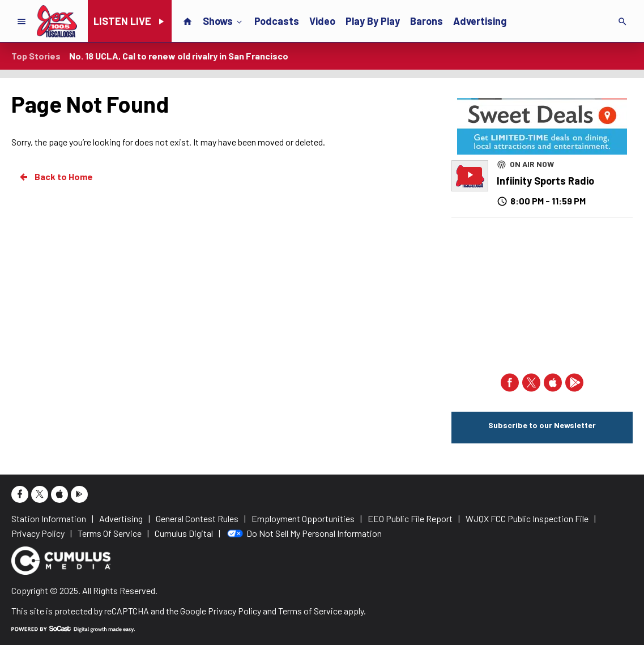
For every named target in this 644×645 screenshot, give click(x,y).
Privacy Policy (234, 611)
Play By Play (373, 21)
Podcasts (277, 21)
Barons (427, 21)
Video (322, 21)
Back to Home (56, 177)
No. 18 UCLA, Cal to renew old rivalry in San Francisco (179, 56)
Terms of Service (310, 611)
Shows (223, 20)
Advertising (480, 21)
